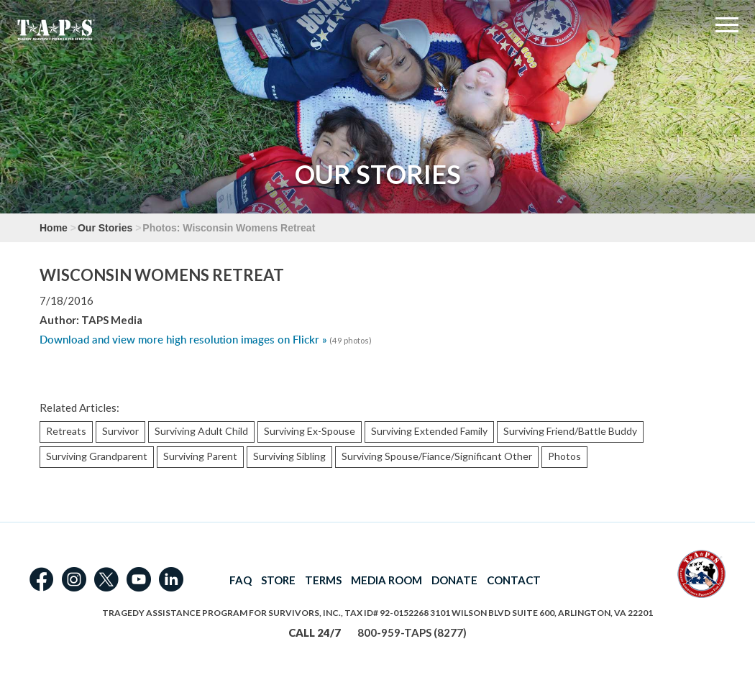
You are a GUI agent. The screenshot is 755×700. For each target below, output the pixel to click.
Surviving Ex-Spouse (310, 431)
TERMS (323, 580)
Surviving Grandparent (97, 456)
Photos (564, 456)
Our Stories (105, 228)
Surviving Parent (200, 456)
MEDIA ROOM (386, 580)
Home (54, 228)
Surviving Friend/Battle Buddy (570, 431)
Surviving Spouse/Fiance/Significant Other (437, 456)
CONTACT (514, 580)
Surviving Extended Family (429, 431)
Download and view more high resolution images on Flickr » (183, 340)
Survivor (120, 431)
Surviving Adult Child (201, 431)
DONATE (454, 580)
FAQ (241, 580)
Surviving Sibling (289, 456)
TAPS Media (112, 320)
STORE (278, 580)
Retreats (66, 431)
